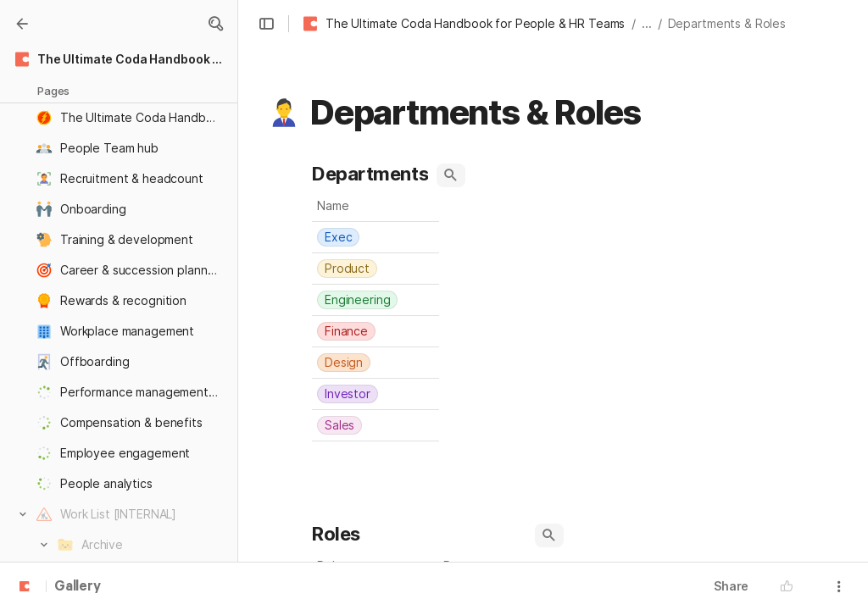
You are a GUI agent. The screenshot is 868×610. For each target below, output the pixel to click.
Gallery (78, 587)
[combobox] (376, 237)
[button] (215, 24)
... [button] (647, 23)
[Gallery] (22, 24)
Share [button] (731, 586)
